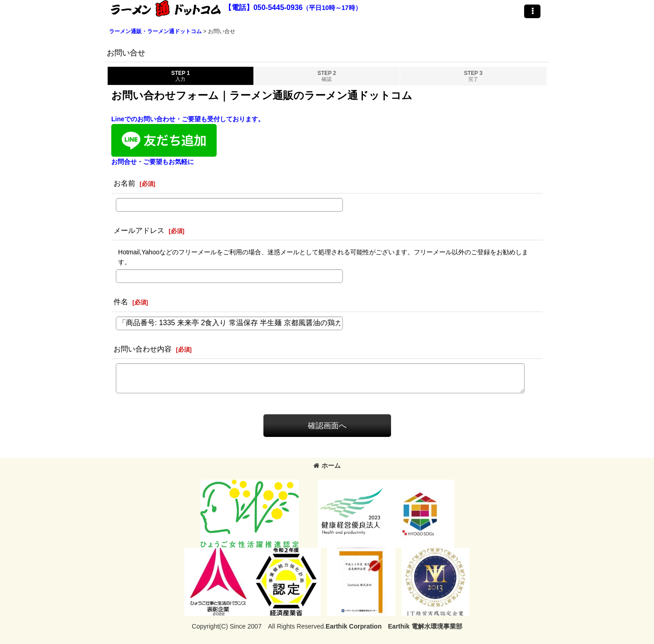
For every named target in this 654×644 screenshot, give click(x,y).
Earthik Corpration (354, 626)
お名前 (124, 183)
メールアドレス (139, 230)
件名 (121, 302)
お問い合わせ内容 (143, 349)
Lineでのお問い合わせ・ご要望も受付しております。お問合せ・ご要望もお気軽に (188, 140)
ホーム (327, 466)
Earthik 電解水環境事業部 (425, 626)
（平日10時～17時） (332, 8)
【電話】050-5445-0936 (264, 7)
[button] (532, 11)
